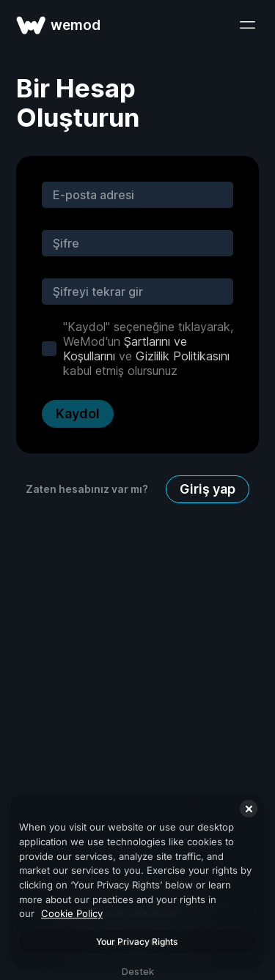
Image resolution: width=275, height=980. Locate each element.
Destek (138, 971)
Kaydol (78, 413)
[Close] (249, 809)
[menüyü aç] (247, 25)
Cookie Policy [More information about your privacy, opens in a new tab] (72, 913)
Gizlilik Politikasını (183, 356)
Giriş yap (208, 489)
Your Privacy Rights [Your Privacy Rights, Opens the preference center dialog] (137, 942)
